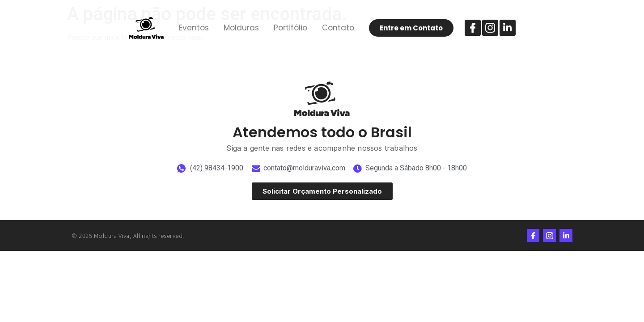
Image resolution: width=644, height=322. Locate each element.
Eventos (194, 28)
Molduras (241, 28)
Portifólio (290, 28)
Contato (338, 28)
